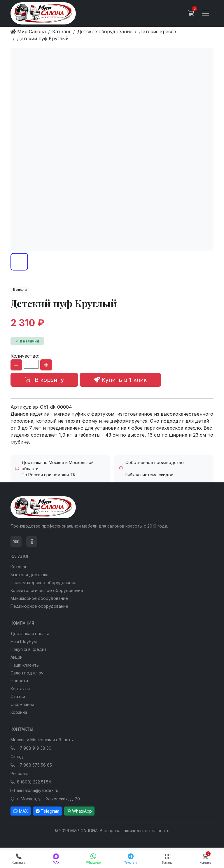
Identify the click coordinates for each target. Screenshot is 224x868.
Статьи (18, 696)
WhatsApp (79, 811)
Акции (16, 657)
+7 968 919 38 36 (31, 748)
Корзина (19, 712)
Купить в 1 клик (120, 380)
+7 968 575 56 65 (31, 765)
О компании (22, 704)
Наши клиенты (25, 665)
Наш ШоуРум (24, 641)
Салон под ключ (27, 673)
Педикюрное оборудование (39, 606)
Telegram (47, 811)
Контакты (20, 689)
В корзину (44, 380)
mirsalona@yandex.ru (34, 790)
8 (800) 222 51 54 (31, 782)
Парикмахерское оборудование (43, 583)
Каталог (19, 567)
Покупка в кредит (29, 649)
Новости (19, 681)
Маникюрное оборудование (39, 598)
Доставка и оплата (30, 634)
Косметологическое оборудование (47, 590)
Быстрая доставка (29, 575)
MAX (21, 811)
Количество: (25, 356)
